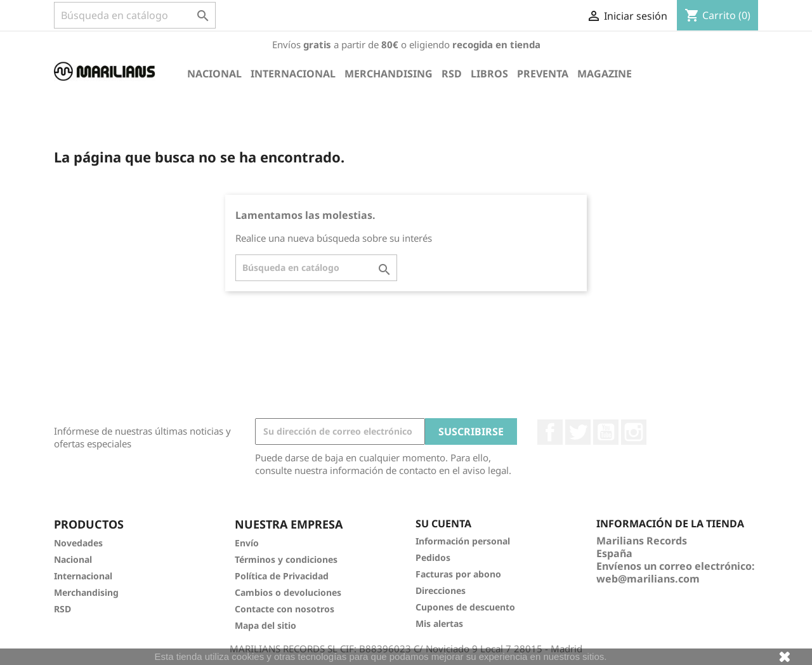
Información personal (463, 541)
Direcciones (441, 590)
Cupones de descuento (465, 607)
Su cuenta (443, 523)
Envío (247, 543)
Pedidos (433, 557)
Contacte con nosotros (285, 609)
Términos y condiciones (286, 559)
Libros (489, 74)
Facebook (550, 432)
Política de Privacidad (282, 576)
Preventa (543, 74)
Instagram (634, 432)
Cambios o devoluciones (288, 592)
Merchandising (389, 74)
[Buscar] (135, 15)
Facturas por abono (458, 574)
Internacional (293, 74)
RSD (452, 74)
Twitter (578, 432)
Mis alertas (439, 623)
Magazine (605, 74)
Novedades (78, 543)
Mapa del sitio (265, 625)
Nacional (214, 74)
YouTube (606, 432)
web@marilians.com (648, 579)
